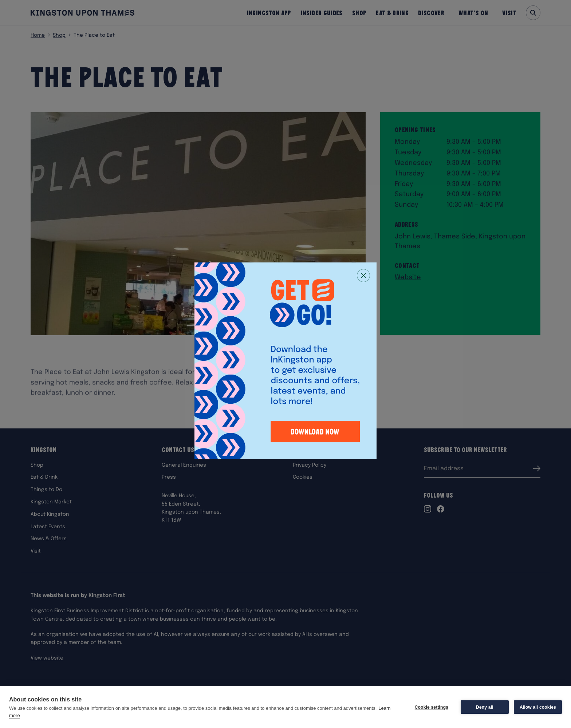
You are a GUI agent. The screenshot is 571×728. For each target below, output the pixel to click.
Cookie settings (432, 707)
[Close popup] (363, 276)
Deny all (485, 707)
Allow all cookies (538, 707)
